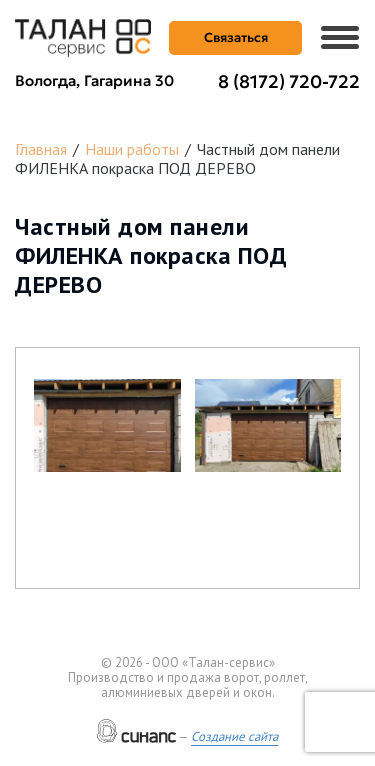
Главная (41, 149)
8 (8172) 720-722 (289, 81)
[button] (107, 425)
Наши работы (132, 149)
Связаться (236, 37)
